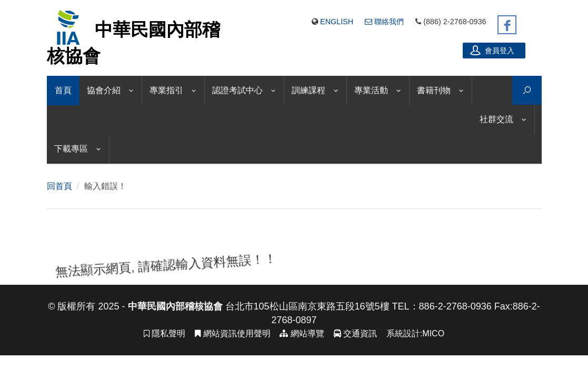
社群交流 (496, 119)
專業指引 (166, 90)
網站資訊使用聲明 (232, 323)
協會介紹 (104, 90)
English (337, 22)
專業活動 (371, 90)
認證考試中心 (237, 90)
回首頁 (59, 176)
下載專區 (71, 149)
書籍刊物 (434, 90)
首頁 (63, 90)
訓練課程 (308, 90)
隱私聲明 (165, 323)
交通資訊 (355, 323)
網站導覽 (302, 323)
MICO (433, 323)
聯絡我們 (384, 22)
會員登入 (492, 50)
